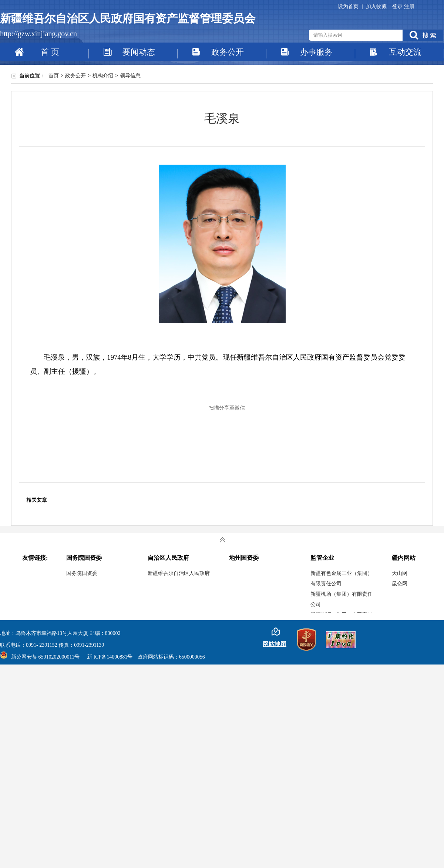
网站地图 (275, 644)
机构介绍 (103, 76)
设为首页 (349, 6)
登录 (398, 6)
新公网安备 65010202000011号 (43, 657)
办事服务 (316, 52)
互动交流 (405, 52)
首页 (54, 76)
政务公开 (228, 52)
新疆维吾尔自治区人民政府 (179, 573)
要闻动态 (139, 52)
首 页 (50, 52)
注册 (409, 6)
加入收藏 (376, 6)
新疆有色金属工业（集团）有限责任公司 (342, 578)
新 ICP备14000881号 (110, 657)
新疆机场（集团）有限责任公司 (342, 599)
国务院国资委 (82, 573)
